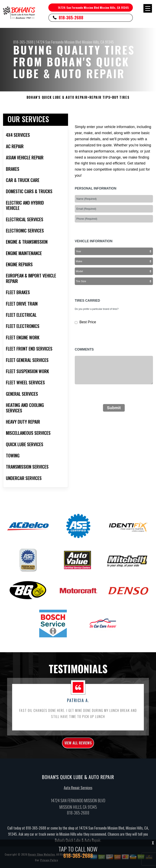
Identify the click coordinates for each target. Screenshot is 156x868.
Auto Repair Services (78, 808)
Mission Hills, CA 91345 (98, 42)
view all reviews (78, 763)
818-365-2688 (71, 18)
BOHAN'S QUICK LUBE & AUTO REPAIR (57, 97)
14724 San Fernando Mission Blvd (58, 42)
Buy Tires (121, 97)
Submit (114, 408)
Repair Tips (100, 97)
